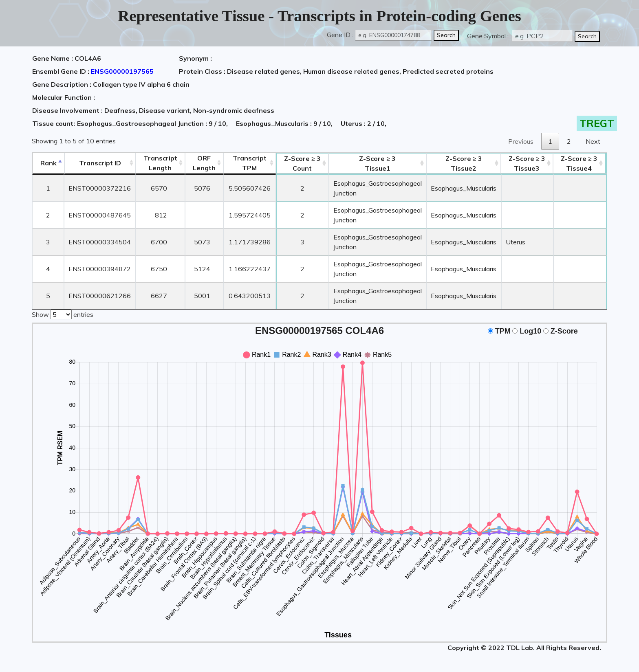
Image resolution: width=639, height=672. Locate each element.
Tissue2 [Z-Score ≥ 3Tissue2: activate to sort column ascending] (465, 163)
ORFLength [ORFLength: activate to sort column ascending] (204, 163)
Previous (521, 141)
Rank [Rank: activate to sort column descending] (48, 163)
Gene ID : (340, 35)
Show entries (63, 314)
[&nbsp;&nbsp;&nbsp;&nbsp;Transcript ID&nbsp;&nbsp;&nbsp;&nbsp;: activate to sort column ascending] (100, 163)
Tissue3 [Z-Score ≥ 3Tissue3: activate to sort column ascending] (528, 163)
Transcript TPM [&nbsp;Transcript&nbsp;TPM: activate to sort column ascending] (249, 163)
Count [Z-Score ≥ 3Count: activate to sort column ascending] (302, 163)
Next (593, 141)
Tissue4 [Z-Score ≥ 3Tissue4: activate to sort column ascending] (581, 163)
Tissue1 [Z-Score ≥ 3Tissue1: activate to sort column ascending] (378, 163)
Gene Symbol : (489, 36)
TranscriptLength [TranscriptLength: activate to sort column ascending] (160, 163)
